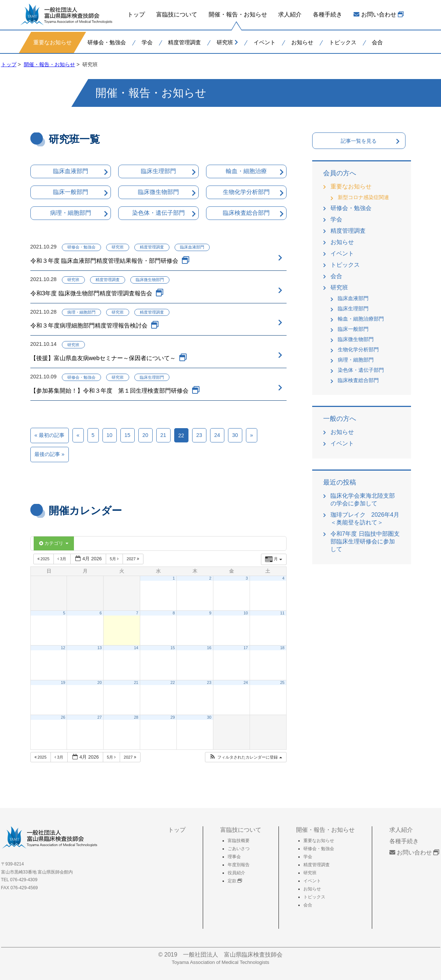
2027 (133, 559)
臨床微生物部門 (158, 192)
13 (100, 648)
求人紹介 (290, 14)
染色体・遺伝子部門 (158, 213)
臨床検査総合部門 (246, 213)
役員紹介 (236, 873)
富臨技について (177, 14)
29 (173, 717)
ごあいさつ (239, 849)
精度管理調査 (184, 42)
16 (209, 648)
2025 (44, 559)
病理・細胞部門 (71, 213)
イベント (265, 42)
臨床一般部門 (71, 192)
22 (173, 682)
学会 (147, 42)
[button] (245, 757)
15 (127, 435)
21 (163, 435)
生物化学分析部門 (246, 192)
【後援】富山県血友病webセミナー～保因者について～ (103, 358)
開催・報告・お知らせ (238, 14)
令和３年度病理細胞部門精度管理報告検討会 (89, 326)
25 (282, 682)
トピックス (342, 42)
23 (199, 435)
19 (63, 682)
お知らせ (302, 42)
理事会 (234, 857)
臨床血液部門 (71, 171)
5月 (115, 559)
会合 (377, 42)
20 (145, 435)
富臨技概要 (239, 841)
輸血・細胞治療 (246, 171)
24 (217, 435)
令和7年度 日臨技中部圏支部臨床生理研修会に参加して (365, 541)
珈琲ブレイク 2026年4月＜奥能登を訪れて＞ (365, 519)
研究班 (227, 42)
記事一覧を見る (359, 141)
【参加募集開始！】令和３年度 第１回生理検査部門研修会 (109, 391)
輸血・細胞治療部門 (361, 319)
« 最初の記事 (49, 435)
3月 (62, 559)
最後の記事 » (49, 454)
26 (63, 717)
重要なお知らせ (53, 42)
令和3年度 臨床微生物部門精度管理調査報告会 (91, 293)
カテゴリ (54, 543)
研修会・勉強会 (106, 42)
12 (63, 648)
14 (136, 648)
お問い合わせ (379, 14)
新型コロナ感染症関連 (363, 197)
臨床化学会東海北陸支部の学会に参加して (363, 500)
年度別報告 (239, 865)
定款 (235, 881)
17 (246, 648)
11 (282, 613)
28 (136, 717)
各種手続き (328, 14)
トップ (136, 14)
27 (100, 717)
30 (235, 435)
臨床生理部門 (158, 171)
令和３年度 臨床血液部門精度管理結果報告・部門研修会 (104, 261)
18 (282, 648)
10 (109, 435)
